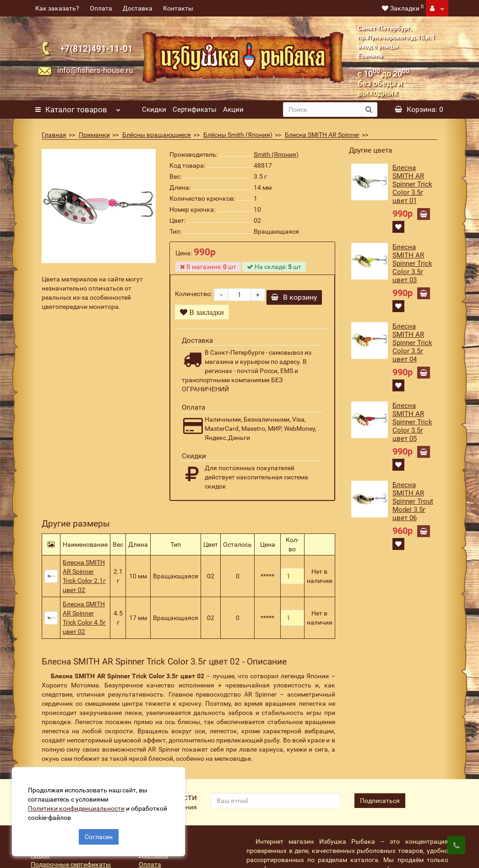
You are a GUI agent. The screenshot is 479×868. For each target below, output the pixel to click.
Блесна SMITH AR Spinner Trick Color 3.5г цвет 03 (412, 264)
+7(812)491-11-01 (96, 49)
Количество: (193, 296)
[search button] (369, 110)
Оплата (101, 8)
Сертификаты (195, 110)
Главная (54, 135)
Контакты (178, 8)
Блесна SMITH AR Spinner (322, 135)
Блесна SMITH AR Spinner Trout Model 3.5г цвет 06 (413, 501)
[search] (322, 110)
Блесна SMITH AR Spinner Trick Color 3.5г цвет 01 (412, 184)
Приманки (94, 135)
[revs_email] (276, 804)
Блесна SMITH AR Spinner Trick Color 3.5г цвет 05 (412, 422)
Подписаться (380, 804)
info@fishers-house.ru (95, 70)
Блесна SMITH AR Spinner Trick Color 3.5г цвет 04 (412, 343)
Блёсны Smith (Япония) (238, 135)
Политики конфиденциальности (78, 807)
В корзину (294, 300)
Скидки (154, 110)
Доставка (138, 8)
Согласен (99, 835)
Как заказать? (57, 8)
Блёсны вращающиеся (157, 135)
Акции (233, 110)
